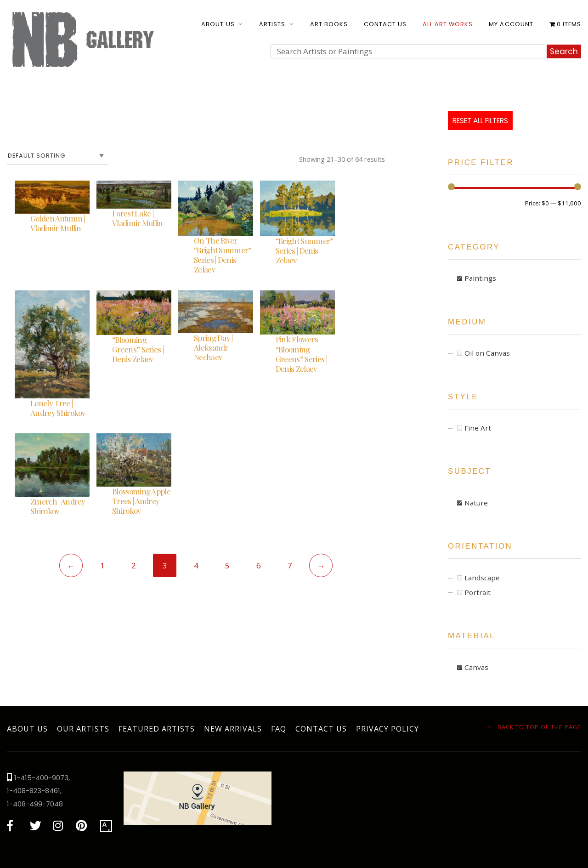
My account (511, 24)
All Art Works (448, 24)
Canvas (476, 667)
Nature (476, 503)
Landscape (482, 578)
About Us (218, 24)
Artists (272, 24)
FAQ (279, 729)
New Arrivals (233, 729)
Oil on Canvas (487, 353)
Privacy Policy (387, 729)
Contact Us (385, 24)
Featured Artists (157, 729)
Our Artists (83, 729)
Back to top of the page (534, 727)
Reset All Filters (480, 121)
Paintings (480, 278)
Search (564, 51)
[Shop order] (58, 156)
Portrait (478, 592)
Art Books (329, 24)
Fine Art (478, 428)
